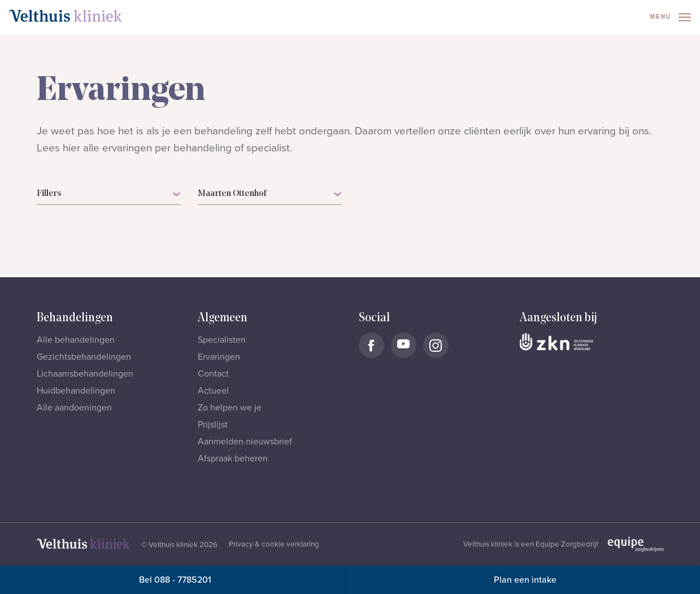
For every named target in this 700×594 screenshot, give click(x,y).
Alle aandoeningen (74, 408)
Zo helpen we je (230, 408)
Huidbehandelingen (76, 391)
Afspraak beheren (233, 458)
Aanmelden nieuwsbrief (245, 442)
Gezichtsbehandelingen (84, 357)
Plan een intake (525, 580)
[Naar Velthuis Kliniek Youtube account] (404, 345)
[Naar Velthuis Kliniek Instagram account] (436, 345)
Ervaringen (219, 357)
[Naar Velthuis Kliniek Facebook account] (371, 345)
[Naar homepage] (66, 16)
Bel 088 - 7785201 (175, 580)
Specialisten (222, 340)
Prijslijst (213, 425)
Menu (671, 17)
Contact (213, 374)
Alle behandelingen (76, 340)
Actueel (213, 391)
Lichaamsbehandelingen (85, 374)
